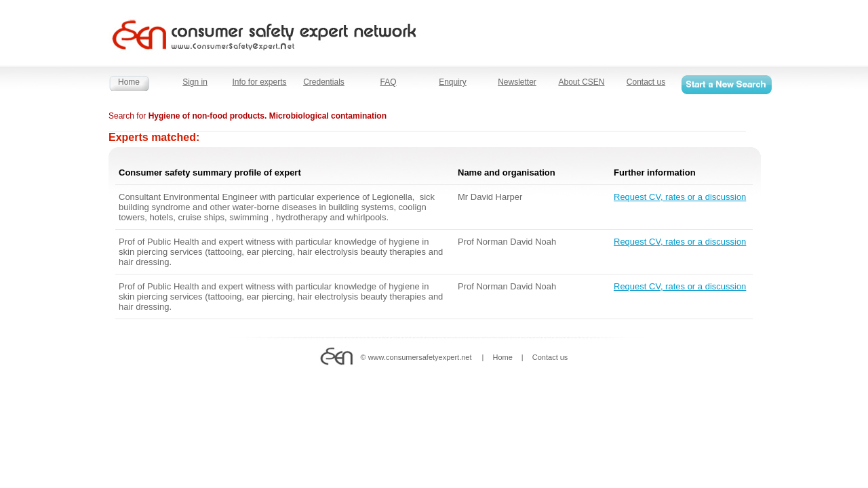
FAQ (388, 82)
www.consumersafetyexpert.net (420, 357)
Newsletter (517, 82)
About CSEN (581, 82)
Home (129, 82)
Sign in (195, 82)
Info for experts (259, 82)
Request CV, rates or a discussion (680, 197)
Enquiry (453, 82)
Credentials (324, 82)
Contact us (646, 82)
